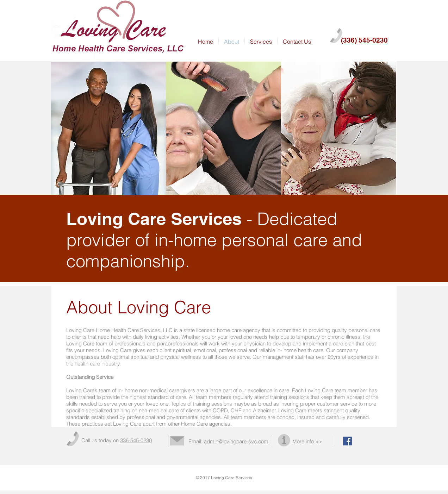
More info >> (307, 441)
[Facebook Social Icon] (347, 441)
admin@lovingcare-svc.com (236, 441)
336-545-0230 (136, 440)
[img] (108, 129)
